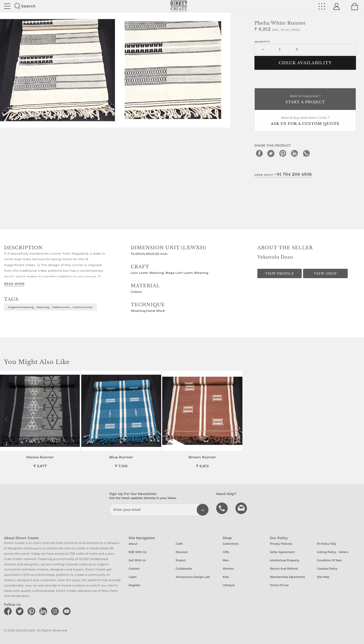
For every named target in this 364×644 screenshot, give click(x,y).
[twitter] (271, 153)
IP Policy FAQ (327, 544)
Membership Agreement (287, 577)
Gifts (226, 552)
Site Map (323, 577)
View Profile (280, 274)
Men (226, 560)
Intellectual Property (285, 560)
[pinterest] (283, 153)
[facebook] (259, 153)
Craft (179, 544)
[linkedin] (295, 153)
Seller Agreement (282, 552)
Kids (226, 577)
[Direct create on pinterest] (32, 611)
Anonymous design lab (193, 577)
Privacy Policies (281, 544)
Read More (14, 284)
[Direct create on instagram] (56, 611)
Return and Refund (284, 569)
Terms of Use (279, 585)
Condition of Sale (329, 560)
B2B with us (138, 552)
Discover (182, 552)
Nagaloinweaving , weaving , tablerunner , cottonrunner (51, 307)
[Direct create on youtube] (68, 611)
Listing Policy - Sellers (333, 552)
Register (135, 585)
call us (223, 508)
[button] (358, 419)
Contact (134, 569)
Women (229, 569)
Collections (231, 544)
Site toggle (7, 6)
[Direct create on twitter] (21, 611)
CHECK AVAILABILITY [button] (305, 63)
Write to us (242, 508)
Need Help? (283, 174)
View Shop (325, 274)
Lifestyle (229, 585)
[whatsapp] (306, 153)
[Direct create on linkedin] (44, 611)
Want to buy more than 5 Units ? (305, 121)
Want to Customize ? (305, 100)
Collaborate (184, 569)
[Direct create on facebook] (9, 611)
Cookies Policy (327, 569)
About (133, 544)
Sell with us (137, 560)
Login (133, 577)
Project (181, 560)
